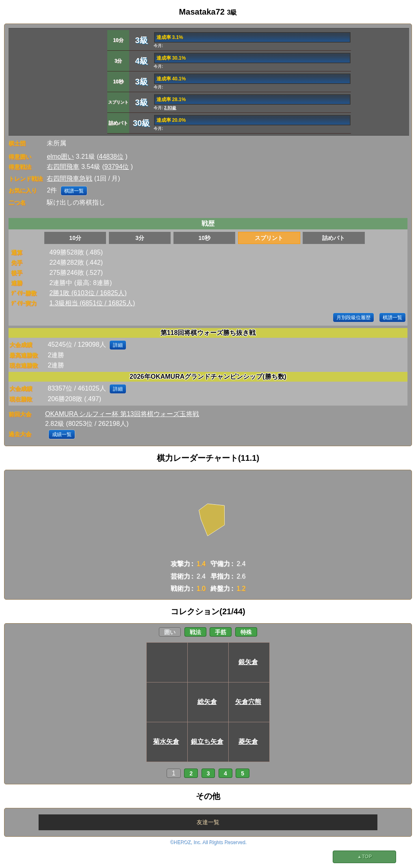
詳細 (118, 345)
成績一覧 (62, 434)
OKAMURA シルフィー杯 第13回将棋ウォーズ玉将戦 (122, 414)
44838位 (112, 157)
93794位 (117, 167)
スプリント (269, 238)
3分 (140, 238)
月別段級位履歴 (353, 317)
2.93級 (170, 108)
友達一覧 (208, 822)
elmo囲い (60, 157)
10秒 (204, 238)
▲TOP (364, 857)
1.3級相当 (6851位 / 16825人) (92, 303)
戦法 (195, 632)
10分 (75, 238)
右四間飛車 (63, 167)
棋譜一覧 (74, 191)
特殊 (246, 632)
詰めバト (334, 238)
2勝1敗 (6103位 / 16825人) (88, 293)
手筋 (221, 632)
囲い (170, 632)
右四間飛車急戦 (69, 178)
